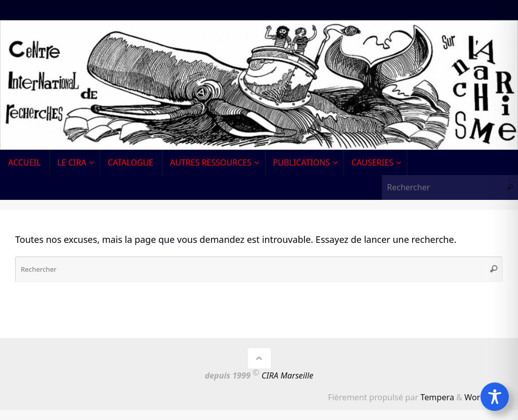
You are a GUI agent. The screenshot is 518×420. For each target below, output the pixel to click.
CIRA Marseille (287, 375)
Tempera (437, 397)
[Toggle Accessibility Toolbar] (495, 397)
